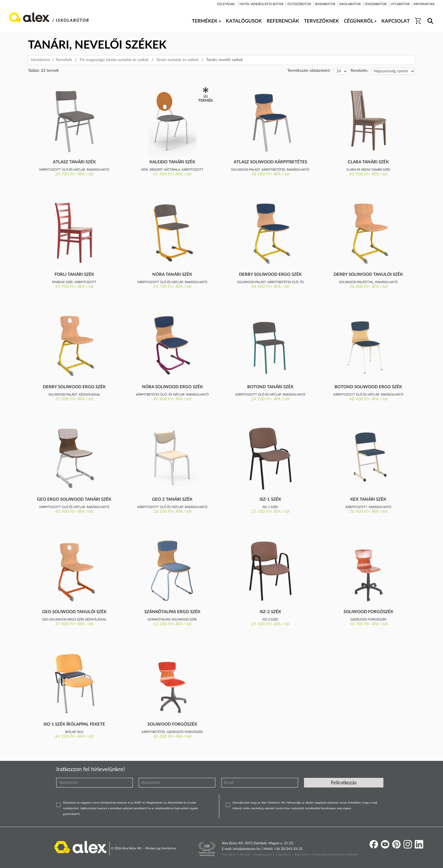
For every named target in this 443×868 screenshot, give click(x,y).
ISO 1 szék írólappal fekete (74, 724)
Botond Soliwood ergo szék (368, 387)
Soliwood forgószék (368, 612)
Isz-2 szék (270, 612)
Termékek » (230, 854)
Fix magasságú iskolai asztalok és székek (114, 60)
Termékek (64, 60)
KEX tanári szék (368, 499)
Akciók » (246, 854)
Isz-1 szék (270, 499)
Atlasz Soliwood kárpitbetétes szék (270, 162)
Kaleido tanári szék (172, 162)
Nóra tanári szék (172, 274)
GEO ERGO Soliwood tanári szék (74, 499)
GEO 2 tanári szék (172, 499)
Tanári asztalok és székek (177, 60)
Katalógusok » (264, 854)
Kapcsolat (302, 854)
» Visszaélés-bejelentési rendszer (334, 854)
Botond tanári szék (270, 387)
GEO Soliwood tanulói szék (74, 612)
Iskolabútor (41, 60)
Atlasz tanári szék (74, 162)
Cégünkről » (284, 854)
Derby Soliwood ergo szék (270, 274)
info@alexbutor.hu (247, 849)
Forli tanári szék (74, 274)
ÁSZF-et (140, 803)
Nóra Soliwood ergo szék (172, 387)
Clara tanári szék (368, 162)
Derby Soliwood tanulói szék (368, 274)
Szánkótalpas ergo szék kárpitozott (172, 612)
